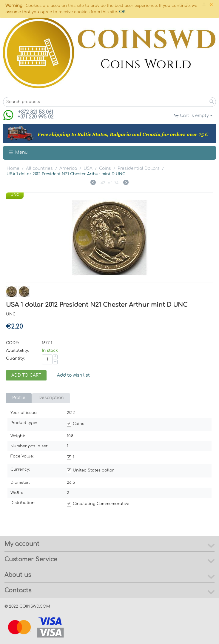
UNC (15, 195)
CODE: (13, 343)
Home (13, 168)
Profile (19, 398)
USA (88, 168)
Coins (105, 168)
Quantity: (15, 358)
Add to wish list (73, 375)
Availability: (17, 351)
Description (51, 398)
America (68, 168)
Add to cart (26, 375)
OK (122, 12)
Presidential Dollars (139, 168)
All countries (39, 168)
